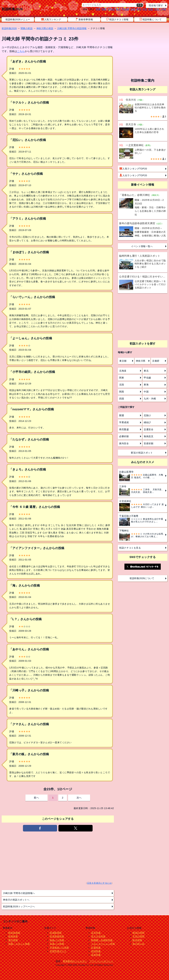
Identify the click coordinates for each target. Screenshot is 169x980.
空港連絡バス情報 (59, 948)
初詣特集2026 (12, 9)
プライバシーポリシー (101, 961)
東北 (118, 9)
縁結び (147, 422)
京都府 (156, 361)
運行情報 (13, 940)
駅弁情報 (137, 940)
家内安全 (124, 443)
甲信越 (126, 9)
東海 (139, 9)
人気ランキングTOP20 (133, 168)
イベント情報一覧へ (142, 246)
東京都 (123, 361)
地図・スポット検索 (19, 944)
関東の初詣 (27, 28)
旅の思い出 (139, 944)
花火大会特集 (98, 936)
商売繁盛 (124, 429)
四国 (151, 9)
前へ (36, 798)
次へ (79, 798)
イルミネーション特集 (103, 944)
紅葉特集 (96, 948)
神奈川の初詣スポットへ (16, 900)
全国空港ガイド (58, 951)
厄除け (147, 415)
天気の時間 (139, 936)
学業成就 (124, 422)
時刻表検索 (14, 933)
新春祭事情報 (84, 19)
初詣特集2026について (142, 578)
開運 (122, 415)
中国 (145, 9)
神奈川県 (141, 361)
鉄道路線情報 (57, 936)
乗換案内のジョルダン (75, 961)
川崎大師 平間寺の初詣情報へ (19, 893)
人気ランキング (51, 19)
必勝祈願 (124, 436)
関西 (104, 9)
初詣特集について (151, 19)
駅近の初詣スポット (142, 453)
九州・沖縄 (160, 9)
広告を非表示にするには (99, 883)
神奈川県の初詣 (45, 28)
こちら (21, 51)
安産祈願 (149, 443)
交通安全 (149, 429)
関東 (98, 9)
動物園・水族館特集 (102, 940)
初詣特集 (96, 951)
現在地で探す (156, 5)
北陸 (133, 9)
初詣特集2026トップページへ (19, 906)
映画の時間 (139, 933)
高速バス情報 (57, 944)
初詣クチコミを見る (130, 548)
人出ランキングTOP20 (133, 175)
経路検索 (13, 936)
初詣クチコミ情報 (117, 19)
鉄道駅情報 (56, 933)
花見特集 (96, 933)
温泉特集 (96, 955)
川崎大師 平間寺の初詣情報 (72, 28)
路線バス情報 (57, 940)
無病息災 (149, 436)
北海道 (111, 9)
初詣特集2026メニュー (18, 19)
